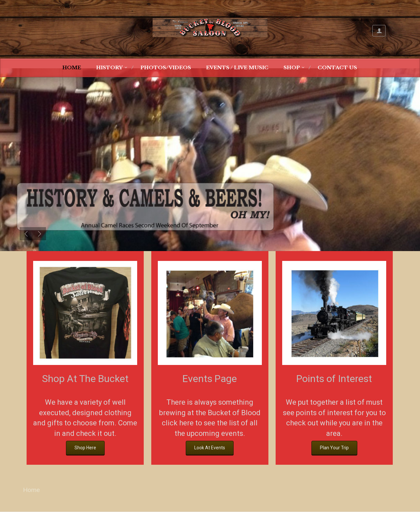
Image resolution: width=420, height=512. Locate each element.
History (109, 67)
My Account (379, 31)
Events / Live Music (237, 67)
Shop (292, 67)
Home (72, 67)
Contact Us (337, 67)
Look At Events (210, 448)
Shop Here (85, 448)
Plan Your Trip (334, 448)
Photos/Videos (166, 67)
